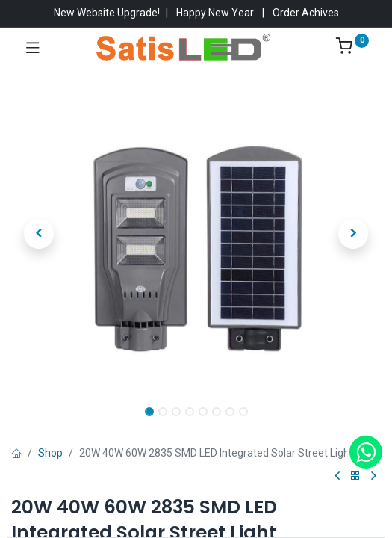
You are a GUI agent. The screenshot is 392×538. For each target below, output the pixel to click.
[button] (39, 234)
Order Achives (306, 13)
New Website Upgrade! (107, 13)
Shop (50, 453)
